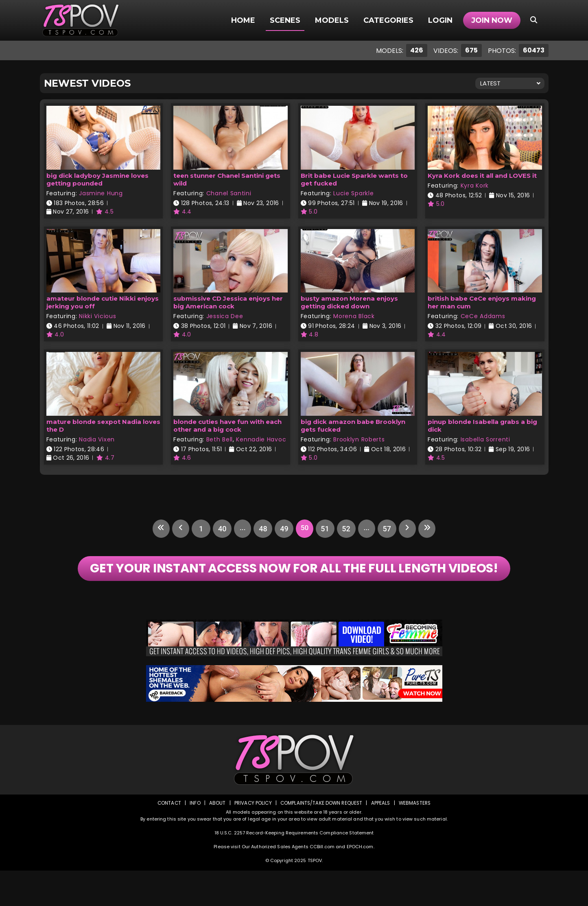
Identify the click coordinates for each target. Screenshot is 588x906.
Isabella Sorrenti (485, 439)
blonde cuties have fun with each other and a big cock (227, 426)
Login (440, 20)
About (215, 838)
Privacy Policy (251, 838)
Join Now (492, 20)
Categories (388, 20)
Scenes (285, 20)
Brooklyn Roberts (359, 439)
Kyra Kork (475, 186)
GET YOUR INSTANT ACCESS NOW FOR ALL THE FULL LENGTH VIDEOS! (294, 586)
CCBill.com (322, 882)
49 (283, 529)
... (241, 529)
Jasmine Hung (101, 193)
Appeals (382, 838)
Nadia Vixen (97, 439)
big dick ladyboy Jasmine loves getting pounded (97, 179)
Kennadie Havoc (261, 439)
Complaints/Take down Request (321, 838)
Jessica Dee (225, 316)
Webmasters (417, 838)
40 (220, 529)
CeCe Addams (483, 316)
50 (304, 529)
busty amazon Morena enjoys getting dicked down (349, 302)
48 (262, 529)
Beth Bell (220, 439)
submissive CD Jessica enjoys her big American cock (228, 302)
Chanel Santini (229, 193)
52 (347, 529)
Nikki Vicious (97, 316)
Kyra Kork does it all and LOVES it (482, 176)
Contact (166, 838)
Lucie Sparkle (353, 193)
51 (326, 529)
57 (389, 529)
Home (243, 20)
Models (332, 20)
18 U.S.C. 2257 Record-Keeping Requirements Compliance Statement (294, 868)
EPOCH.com (360, 882)
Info (193, 838)
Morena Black (354, 316)
